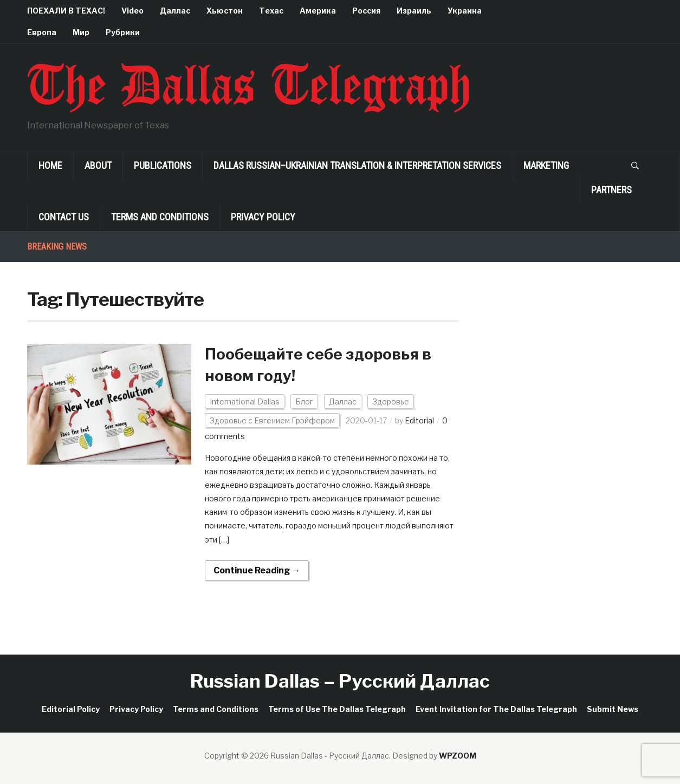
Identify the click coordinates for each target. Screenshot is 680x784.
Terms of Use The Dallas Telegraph (337, 709)
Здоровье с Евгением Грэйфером (272, 420)
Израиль (414, 11)
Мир (81, 32)
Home (50, 165)
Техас (271, 11)
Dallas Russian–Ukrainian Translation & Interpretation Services (357, 165)
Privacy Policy (263, 217)
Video (132, 11)
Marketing (546, 165)
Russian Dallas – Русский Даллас (340, 681)
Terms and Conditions (160, 217)
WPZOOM (458, 756)
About (98, 165)
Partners (611, 190)
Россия (366, 11)
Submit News (613, 709)
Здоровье (391, 401)
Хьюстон (225, 11)
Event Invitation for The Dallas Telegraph (496, 709)
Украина (465, 11)
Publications (163, 165)
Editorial (419, 420)
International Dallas (245, 401)
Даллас (175, 11)
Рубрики (123, 32)
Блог (304, 401)
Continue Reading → (257, 570)
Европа (42, 32)
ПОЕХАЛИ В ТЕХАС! (66, 11)
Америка (318, 11)
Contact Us (64, 217)
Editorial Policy (71, 709)
